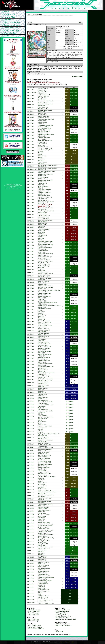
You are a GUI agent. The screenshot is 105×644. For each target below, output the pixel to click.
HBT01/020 (31, 151)
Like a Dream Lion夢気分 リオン (43, 184)
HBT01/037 (31, 206)
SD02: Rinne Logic (33, 621)
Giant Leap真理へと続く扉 (42, 392)
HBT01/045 (31, 230)
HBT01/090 (31, 368)
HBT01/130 (31, 490)
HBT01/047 (31, 236)
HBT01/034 (31, 197)
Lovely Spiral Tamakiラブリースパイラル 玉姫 (44, 444)
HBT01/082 (31, 343)
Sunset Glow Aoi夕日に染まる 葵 (42, 560)
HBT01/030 (31, 184)
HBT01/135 (31, 505)
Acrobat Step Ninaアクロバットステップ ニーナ (45, 447)
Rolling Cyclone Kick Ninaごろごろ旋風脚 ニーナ (44, 456)
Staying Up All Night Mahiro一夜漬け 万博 (45, 355)
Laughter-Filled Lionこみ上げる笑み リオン (44, 215)
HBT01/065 (31, 291)
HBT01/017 (31, 142)
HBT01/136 (31, 508)
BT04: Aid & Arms (61, 615)
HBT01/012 (31, 126)
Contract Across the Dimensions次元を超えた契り (46, 578)
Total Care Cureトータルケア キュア (43, 471)
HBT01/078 (31, 331)
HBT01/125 (31, 475)
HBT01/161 (31, 585)
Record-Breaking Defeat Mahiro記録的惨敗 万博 (46, 367)
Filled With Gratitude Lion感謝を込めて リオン (44, 193)
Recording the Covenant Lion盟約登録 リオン (45, 181)
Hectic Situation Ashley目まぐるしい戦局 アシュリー (45, 261)
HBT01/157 (31, 572)
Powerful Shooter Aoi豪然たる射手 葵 (43, 566)
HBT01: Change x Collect (63, 616)
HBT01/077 (31, 328)
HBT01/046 (31, 233)
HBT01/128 (31, 484)
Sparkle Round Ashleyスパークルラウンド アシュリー (46, 529)
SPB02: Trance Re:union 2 (63, 625)
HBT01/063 (31, 285)
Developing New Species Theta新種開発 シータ (46, 203)
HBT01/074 (31, 319)
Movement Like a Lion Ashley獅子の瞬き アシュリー (45, 288)
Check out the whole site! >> (13, 131)
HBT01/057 (31, 267)
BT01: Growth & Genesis (63, 610)
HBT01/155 (31, 566)
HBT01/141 (31, 523)
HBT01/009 (31, 117)
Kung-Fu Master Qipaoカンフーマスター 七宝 (44, 264)
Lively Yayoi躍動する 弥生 (41, 270)
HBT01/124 (31, 471)
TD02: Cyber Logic (33, 615)
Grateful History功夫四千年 (42, 316)
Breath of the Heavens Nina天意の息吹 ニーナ (45, 141)
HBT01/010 (31, 120)
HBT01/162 (31, 588)
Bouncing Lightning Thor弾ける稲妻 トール (44, 358)
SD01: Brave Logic (33, 619)
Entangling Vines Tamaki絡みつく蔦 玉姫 (44, 138)
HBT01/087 (31, 358)
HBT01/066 (31, 294)
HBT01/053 (31, 255)
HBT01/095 (31, 383)
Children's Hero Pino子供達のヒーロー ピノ (44, 575)
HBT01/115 (31, 444)
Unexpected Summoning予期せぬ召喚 (44, 511)
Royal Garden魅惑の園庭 (41, 233)
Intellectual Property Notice (67, 642)
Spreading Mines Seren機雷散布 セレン (44, 361)
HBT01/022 (31, 157)
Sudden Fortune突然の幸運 (42, 551)
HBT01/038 (31, 209)
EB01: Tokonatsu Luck (35, 626)
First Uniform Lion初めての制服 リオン (43, 199)
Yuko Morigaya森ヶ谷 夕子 (42, 407)
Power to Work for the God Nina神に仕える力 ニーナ (46, 102)
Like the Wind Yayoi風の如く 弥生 (43, 251)
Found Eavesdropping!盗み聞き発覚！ (44, 230)
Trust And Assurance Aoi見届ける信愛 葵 (44, 331)
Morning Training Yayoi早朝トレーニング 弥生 (44, 276)
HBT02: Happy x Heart (62, 618)
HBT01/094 (31, 380)
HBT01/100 (31, 398)
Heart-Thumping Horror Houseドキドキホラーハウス (46, 548)
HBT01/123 (31, 468)
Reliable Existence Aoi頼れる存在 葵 (44, 337)
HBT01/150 (31, 551)
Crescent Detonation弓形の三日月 (43, 584)
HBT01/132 (31, 496)
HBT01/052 (31, 252)
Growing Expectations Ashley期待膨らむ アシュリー (45, 526)
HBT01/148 (31, 545)
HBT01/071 (31, 310)
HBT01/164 (31, 594)
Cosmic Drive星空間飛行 (41, 520)
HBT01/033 (31, 194)
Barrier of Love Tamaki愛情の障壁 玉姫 (44, 453)
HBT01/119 (31, 456)
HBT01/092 (31, 374)
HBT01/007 (31, 111)
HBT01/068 (31, 300)
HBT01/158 (31, 575)
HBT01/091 (31, 371)
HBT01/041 (31, 218)
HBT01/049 (31, 242)
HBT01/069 (31, 303)
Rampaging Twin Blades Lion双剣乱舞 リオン (45, 175)
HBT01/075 (31, 322)
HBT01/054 (31, 258)
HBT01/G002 (31, 603)
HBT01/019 (31, 148)
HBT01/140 (31, 520)
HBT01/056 (31, 264)
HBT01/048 (31, 239)
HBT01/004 (31, 102)
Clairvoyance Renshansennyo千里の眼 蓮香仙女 (45, 221)
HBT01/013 (31, 129)
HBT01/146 (31, 539)
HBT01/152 (31, 557)
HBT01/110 (31, 429)
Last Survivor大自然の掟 (41, 554)
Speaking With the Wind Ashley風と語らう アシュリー (46, 539)
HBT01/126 (31, 478)
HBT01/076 (31, 325)
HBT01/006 (31, 108)
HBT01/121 (31, 462)
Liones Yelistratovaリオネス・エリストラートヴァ (46, 404)
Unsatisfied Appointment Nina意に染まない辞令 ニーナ (45, 126)
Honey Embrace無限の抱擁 (42, 487)
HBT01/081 (31, 340)
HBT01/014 (31, 132)
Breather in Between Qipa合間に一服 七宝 (44, 297)
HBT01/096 (31, 386)
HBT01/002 (31, 96)
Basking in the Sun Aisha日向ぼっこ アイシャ (44, 474)
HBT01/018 (31, 145)
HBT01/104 (31, 410)
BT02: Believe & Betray (62, 611)
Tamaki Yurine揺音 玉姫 (41, 413)
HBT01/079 (31, 334)
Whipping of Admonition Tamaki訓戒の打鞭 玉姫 (46, 120)
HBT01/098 (31, 392)
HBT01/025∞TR (32, 169)
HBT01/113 (31, 438)
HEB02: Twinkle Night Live (36, 629)
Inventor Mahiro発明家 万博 (42, 340)
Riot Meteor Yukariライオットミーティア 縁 (44, 490)
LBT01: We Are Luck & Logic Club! (66, 619)
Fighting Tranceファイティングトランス (44, 514)
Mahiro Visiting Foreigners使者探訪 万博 (45, 377)
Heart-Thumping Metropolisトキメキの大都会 (45, 581)
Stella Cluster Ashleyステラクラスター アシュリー (45, 273)
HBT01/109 (31, 426)
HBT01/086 (31, 355)
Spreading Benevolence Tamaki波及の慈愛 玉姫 (46, 135)
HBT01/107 (31, 420)
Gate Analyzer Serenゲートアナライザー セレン (45, 343)
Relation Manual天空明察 (42, 157)
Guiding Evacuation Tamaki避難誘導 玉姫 (45, 111)
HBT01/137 (31, 511)
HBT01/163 (31, 591)
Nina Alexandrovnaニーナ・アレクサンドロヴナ (45, 401)
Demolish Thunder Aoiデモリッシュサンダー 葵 (44, 322)
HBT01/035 (31, 200)
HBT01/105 (31, 413)
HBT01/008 (31, 114)
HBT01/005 (31, 105)
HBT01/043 (31, 224)
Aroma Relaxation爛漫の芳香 (42, 163)
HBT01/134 (31, 502)
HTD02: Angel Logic (34, 611)
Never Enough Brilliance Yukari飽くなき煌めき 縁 (46, 212)
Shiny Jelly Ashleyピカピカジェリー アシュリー (45, 285)
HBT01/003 (31, 99)
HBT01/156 (31, 569)
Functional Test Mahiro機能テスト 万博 (44, 334)
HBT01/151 (31, 554)
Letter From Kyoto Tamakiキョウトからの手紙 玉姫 (44, 462)
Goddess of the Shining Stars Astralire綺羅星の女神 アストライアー (48, 303)
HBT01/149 (31, 548)
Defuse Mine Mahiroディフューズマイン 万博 (44, 346)
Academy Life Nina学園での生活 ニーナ (43, 108)
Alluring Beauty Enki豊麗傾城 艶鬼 (43, 545)
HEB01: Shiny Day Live (35, 627)
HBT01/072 (31, 313)
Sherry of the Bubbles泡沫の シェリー (43, 282)
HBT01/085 (31, 352)
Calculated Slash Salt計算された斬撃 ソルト (44, 508)
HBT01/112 (31, 435)
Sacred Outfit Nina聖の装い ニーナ (43, 123)
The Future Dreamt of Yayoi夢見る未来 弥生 (45, 248)
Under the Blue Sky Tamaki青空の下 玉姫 (45, 450)
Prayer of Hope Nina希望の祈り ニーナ (43, 438)
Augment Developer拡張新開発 (43, 398)
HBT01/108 (31, 423)
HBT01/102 (31, 404)
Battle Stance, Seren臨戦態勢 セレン (43, 383)
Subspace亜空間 (40, 594)
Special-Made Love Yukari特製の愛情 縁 (45, 502)
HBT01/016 (31, 139)
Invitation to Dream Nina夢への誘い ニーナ (44, 459)
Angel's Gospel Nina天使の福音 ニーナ (43, 89)
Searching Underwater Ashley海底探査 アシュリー (45, 254)
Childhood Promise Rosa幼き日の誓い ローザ (44, 190)
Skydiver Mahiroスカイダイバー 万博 (43, 328)
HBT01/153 (31, 560)
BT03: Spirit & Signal (62, 613)
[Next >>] (81, 22)
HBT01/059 (31, 273)
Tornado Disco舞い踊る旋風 (42, 587)
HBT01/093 (31, 377)
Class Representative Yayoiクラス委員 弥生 (45, 258)
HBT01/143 (31, 530)
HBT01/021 (31, 154)
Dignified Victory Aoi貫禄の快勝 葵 (43, 371)
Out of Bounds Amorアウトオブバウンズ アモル (45, 148)
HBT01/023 (31, 160)
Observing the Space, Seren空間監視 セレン (45, 364)
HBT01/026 (31, 172)
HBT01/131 (31, 493)
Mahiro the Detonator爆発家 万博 (43, 386)
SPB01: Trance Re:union (63, 624)
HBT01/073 (31, 316)
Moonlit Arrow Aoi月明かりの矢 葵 (42, 557)
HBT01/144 (31, 533)
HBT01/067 (31, 297)
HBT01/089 (31, 365)
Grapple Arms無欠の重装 (41, 313)
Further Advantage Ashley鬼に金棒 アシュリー (44, 532)
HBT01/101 (31, 401)
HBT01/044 (31, 227)
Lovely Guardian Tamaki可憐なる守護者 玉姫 (44, 96)
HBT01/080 (31, 337)
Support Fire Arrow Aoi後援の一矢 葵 (44, 563)
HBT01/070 (31, 307)
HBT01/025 (31, 166)
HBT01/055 (31, 261)
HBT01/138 (31, 514)
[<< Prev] (29, 22)
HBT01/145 (31, 536)
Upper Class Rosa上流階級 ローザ (43, 224)
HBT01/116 (31, 447)
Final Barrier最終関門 (41, 154)
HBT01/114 (31, 441)
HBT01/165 (31, 597)
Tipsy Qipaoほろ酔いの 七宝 (42, 300)
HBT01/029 (31, 181)
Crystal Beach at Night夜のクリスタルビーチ (44, 590)
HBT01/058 (31, 270)
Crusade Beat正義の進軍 (41, 160)
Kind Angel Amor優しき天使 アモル (43, 114)
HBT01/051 (31, 248)
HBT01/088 (31, 362)
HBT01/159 (31, 578)
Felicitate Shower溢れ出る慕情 (42, 484)
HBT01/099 (31, 395)
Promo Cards (59, 632)
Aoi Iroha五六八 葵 (40, 432)
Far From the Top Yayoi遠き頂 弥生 (44, 267)
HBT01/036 (31, 203)
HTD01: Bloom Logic (34, 610)
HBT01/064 (31, 288)
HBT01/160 (31, 581)
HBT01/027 (31, 175)
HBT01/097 (31, 389)
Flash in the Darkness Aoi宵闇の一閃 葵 (44, 352)
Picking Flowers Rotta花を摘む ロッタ (43, 572)
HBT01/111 (31, 432)
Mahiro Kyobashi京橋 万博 (42, 429)
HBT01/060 (31, 276)
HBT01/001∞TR (32, 93)
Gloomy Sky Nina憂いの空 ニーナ (42, 99)
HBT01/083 (31, 346)
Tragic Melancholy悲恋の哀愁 (43, 395)
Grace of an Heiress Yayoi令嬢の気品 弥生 (45, 294)
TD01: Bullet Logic (33, 613)
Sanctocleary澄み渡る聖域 (41, 319)
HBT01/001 (31, 90)
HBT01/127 (31, 481)
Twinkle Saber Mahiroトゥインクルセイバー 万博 (45, 325)
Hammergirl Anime (13, 41)
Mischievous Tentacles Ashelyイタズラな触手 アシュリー (45, 242)
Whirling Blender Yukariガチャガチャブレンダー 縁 (45, 196)
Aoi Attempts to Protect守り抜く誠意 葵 (44, 349)
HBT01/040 (31, 215)
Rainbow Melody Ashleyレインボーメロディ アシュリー (46, 523)
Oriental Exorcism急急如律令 (42, 236)
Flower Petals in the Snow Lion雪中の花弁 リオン (46, 209)
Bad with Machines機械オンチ (43, 389)
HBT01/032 (31, 190)
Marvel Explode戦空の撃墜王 (42, 517)
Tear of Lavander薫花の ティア (42, 144)
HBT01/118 (31, 453)
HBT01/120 (31, 459)
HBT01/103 (31, 407)
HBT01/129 (31, 487)
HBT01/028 (31, 178)
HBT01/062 (31, 282)
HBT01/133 (31, 499)
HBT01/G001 (31, 600)
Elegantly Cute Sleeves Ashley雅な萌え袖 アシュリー (46, 536)
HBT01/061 (31, 279)
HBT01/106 (31, 417)
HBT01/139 (31, 517)
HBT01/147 (31, 542)
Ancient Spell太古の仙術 (41, 227)
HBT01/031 (31, 187)
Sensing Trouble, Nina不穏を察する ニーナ (44, 117)
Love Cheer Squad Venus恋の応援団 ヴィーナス (44, 129)
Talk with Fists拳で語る (41, 481)
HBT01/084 (31, 349)
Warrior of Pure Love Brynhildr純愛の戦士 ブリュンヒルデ (46, 380)
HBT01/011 (31, 123)
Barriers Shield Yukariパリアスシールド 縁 (43, 218)
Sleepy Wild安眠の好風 (41, 239)
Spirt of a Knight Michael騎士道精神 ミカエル (44, 132)
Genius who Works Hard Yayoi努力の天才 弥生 (46, 245)
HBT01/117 (31, 450)
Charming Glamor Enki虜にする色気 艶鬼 (44, 542)
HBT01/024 (31, 163)
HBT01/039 (31, 212)
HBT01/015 (31, 135)
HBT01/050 (31, 245)
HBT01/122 (31, 465)
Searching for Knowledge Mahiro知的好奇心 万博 (46, 374)
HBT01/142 (31, 526)
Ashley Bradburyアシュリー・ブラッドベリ (45, 426)
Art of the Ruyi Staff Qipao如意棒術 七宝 (45, 279)
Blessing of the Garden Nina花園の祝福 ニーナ (45, 441)
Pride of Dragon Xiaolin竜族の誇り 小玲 (44, 468)
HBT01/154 (31, 563)
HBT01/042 (31, 221)
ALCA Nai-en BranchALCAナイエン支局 (43, 597)
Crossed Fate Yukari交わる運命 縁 (43, 178)
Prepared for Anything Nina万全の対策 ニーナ (45, 465)
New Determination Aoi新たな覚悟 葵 (44, 569)
